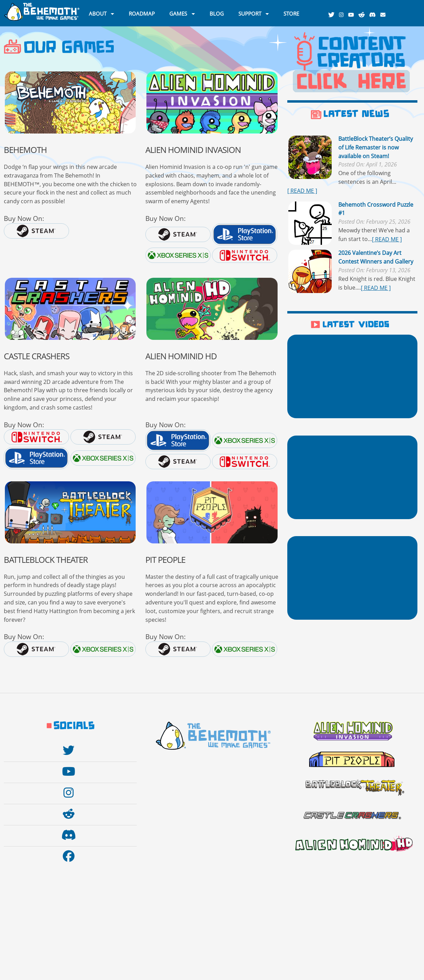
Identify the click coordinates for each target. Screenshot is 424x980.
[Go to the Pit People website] (212, 512)
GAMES (178, 13)
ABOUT (98, 13)
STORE (291, 13)
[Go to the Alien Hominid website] (212, 309)
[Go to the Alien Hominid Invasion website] (212, 102)
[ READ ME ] (302, 191)
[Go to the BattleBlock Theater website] (70, 512)
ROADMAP (142, 13)
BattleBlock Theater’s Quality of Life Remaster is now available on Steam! (376, 147)
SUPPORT (250, 13)
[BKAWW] (70, 102)
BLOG (217, 13)
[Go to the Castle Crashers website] (70, 309)
